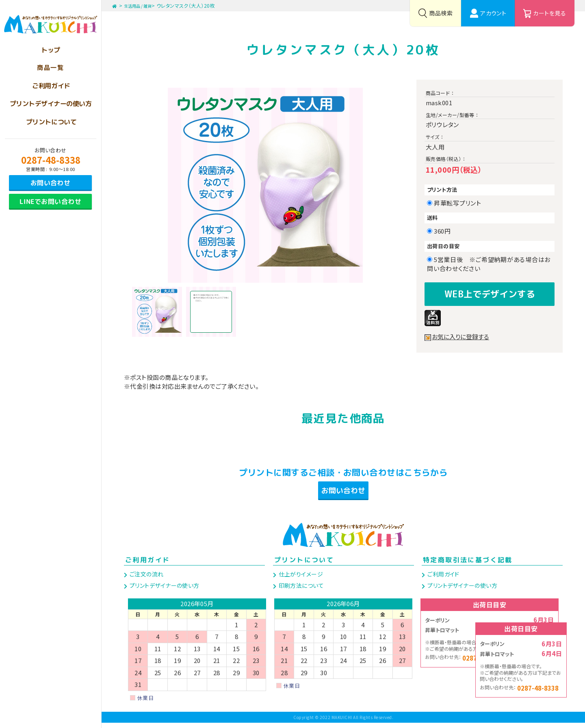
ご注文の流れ (146, 579)
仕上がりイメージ (300, 579)
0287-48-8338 (51, 160)
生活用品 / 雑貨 (143, 5)
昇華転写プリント (460, 203)
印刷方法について (300, 591)
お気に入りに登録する (462, 334)
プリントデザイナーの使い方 (164, 591)
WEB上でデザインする (490, 293)
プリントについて (304, 565)
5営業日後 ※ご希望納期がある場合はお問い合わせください (489, 264)
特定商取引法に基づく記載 (468, 565)
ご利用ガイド (147, 565)
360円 (445, 231)
